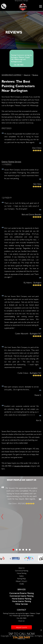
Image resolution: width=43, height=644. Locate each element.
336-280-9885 (19, 65)
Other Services (22, 604)
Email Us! (22, 621)
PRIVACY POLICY (21, 581)
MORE (22, 584)
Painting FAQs (21, 579)
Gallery (22, 576)
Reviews (35, 75)
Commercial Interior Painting (22, 596)
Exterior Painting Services (11, 162)
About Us (27, 75)
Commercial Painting (22, 571)
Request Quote (21, 627)
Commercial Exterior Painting (21, 593)
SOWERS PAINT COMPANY (12, 75)
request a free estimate (22, 466)
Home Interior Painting (21, 601)
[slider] (37, 150)
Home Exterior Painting (22, 599)
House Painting (22, 573)
